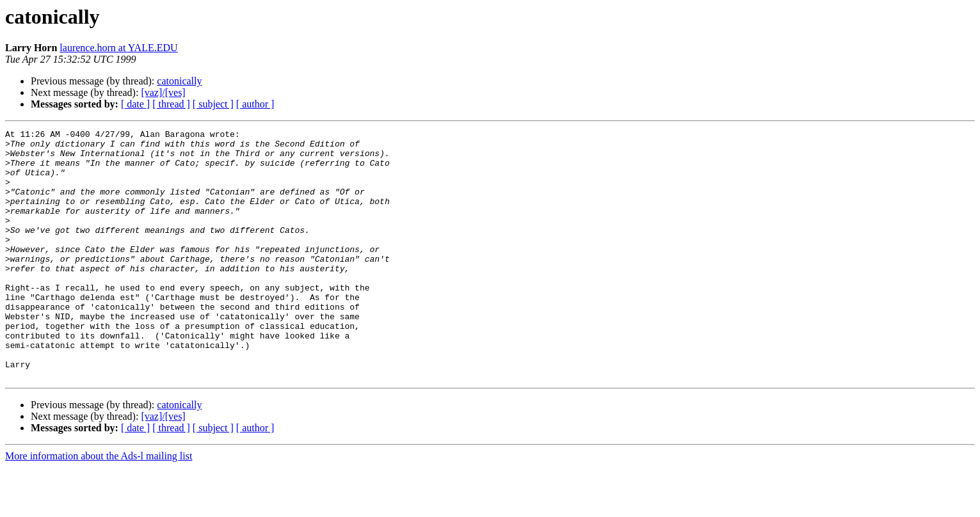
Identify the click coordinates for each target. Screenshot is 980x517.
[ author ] (255, 104)
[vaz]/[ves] (163, 92)
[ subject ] (213, 104)
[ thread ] (171, 104)
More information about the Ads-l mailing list (99, 506)
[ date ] (135, 104)
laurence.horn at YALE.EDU (118, 48)
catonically (179, 81)
